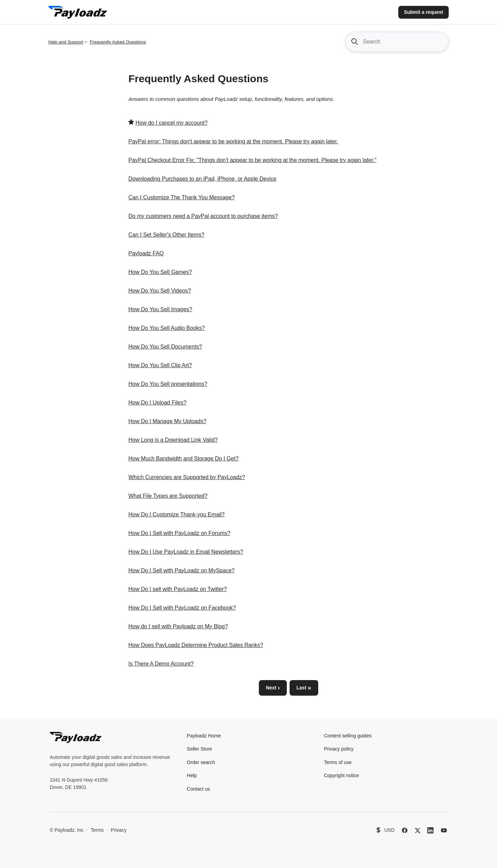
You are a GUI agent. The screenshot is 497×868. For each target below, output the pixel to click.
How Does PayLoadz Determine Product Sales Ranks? (196, 645)
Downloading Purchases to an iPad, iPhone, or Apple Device (202, 179)
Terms (97, 830)
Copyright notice (342, 775)
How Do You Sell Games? (160, 272)
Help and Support (66, 42)
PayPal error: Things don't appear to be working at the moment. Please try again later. (233, 141)
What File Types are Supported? (168, 496)
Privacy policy (339, 749)
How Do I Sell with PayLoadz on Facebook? (182, 608)
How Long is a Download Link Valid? (173, 440)
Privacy (119, 830)
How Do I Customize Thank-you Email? (177, 514)
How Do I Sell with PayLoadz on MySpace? (182, 570)
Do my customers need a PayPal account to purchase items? (203, 216)
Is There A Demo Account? (161, 664)
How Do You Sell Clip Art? (160, 365)
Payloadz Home (204, 736)
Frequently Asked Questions (118, 42)
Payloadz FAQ (146, 253)
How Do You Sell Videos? (160, 291)
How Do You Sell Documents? (165, 347)
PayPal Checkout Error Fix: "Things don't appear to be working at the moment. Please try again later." (252, 160)
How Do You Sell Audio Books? (167, 328)
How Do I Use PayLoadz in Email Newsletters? (186, 552)
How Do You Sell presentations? (168, 384)
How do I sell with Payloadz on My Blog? (178, 626)
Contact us (198, 789)
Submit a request (423, 12)
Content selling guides (348, 736)
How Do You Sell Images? (160, 309)
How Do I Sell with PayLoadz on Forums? (179, 533)
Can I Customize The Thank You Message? (182, 197)
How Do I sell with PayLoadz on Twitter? (178, 589)
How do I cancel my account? (171, 123)
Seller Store (199, 749)
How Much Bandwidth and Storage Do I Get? (183, 459)
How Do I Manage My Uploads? (167, 421)
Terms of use (338, 762)
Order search (201, 762)
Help (192, 775)
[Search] (397, 42)
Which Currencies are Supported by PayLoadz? (187, 477)
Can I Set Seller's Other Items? (166, 235)
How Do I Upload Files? (157, 403)
